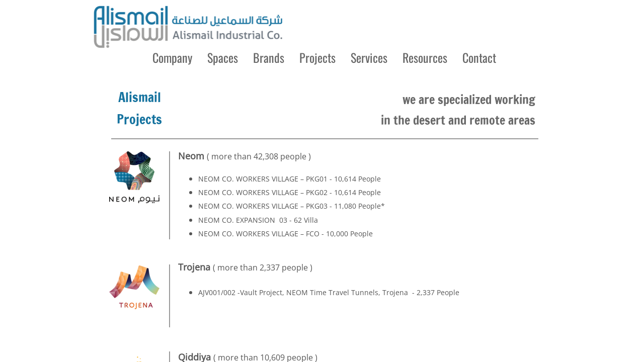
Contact (479, 57)
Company (172, 57)
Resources (425, 57)
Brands (269, 57)
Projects (317, 57)
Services (369, 57)
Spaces (223, 57)
